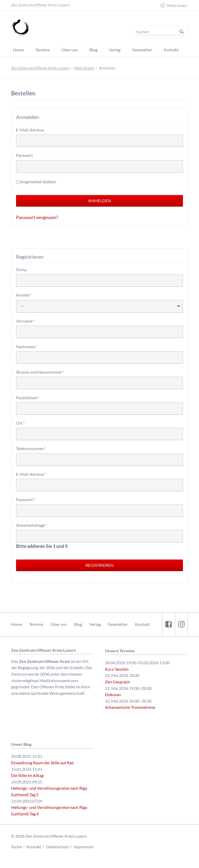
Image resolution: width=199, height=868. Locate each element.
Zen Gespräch (117, 682)
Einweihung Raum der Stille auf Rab (42, 763)
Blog (78, 624)
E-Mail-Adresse (30, 130)
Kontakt (142, 624)
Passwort (24, 155)
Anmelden (99, 201)
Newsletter (118, 624)
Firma (21, 269)
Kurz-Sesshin (117, 669)
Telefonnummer (31, 448)
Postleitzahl (28, 397)
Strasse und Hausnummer (40, 372)
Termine (36, 624)
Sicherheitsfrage (31, 525)
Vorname (25, 321)
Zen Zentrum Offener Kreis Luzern (40, 68)
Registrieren (99, 565)
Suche (16, 847)
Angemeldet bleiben (38, 182)
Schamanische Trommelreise (130, 707)
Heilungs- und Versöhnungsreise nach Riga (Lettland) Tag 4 (49, 810)
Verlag (95, 624)
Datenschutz (58, 847)
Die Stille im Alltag (27, 775)
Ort (25, 423)
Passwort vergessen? (37, 217)
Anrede (25, 295)
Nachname (27, 346)
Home (17, 624)
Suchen (182, 32)
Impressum (84, 847)
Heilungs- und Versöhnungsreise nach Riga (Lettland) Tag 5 (49, 791)
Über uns (59, 624)
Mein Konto (177, 6)
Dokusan (113, 694)
